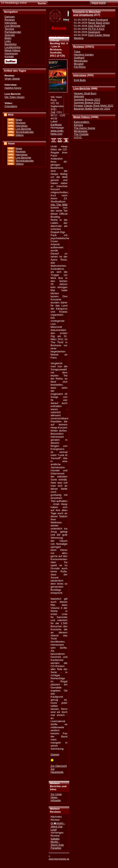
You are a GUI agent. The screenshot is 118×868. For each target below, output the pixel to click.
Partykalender (13, 32)
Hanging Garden (84, 55)
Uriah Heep (57, 37)
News (19, 120)
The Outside (81, 134)
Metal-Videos (82, 117)
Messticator (81, 61)
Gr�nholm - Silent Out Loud (58, 826)
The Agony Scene (84, 128)
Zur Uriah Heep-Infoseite (56, 797)
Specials (10, 35)
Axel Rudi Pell (96, 26)
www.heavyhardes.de (59, 859)
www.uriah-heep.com (57, 132)
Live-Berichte (82, 88)
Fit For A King (96, 29)
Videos (19, 135)
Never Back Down (99, 23)
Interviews (80, 75)
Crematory (11, 106)
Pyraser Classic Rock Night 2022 (94, 106)
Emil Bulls (80, 80)
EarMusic (56, 125)
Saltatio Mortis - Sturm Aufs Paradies (57, 843)
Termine (9, 29)
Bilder (8, 38)
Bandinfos (10, 44)
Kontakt (9, 56)
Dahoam (10, 17)
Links (8, 41)
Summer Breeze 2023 (87, 99)
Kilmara (78, 125)
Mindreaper (81, 131)
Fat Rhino (80, 67)
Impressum (11, 53)
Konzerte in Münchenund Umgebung (87, 13)
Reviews (79, 47)
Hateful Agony (13, 88)
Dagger (55, 754)
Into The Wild (59, 205)
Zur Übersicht (59, 766)
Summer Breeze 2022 (87, 103)
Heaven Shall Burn (85, 93)
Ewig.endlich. (82, 122)
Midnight (79, 96)
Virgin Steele (12, 79)
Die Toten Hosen (14, 97)
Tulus (77, 52)
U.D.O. (78, 137)
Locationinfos (12, 47)
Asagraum (94, 32)
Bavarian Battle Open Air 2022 (92, 109)
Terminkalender (25, 132)
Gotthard (79, 58)
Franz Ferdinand (98, 20)
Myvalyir (79, 64)
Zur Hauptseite (57, 770)
